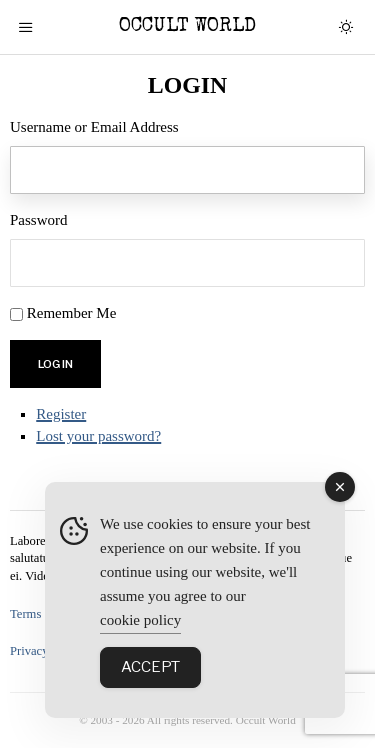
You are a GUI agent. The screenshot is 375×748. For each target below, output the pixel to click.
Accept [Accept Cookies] (150, 667)
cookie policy (140, 620)
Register (61, 414)
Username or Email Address (94, 127)
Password (39, 220)
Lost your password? (98, 436)
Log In (55, 364)
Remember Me (72, 313)
